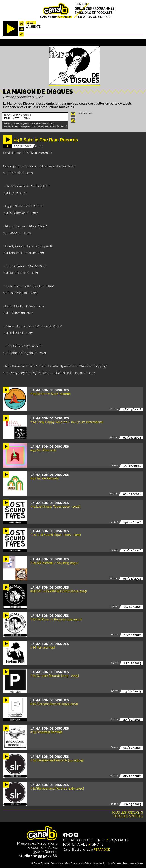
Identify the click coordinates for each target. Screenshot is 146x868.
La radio (82, 4)
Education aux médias (93, 17)
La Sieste (33, 27)
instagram (85, 113)
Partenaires (75, 844)
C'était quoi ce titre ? (84, 840)
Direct (31, 23)
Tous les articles (128, 816)
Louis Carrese (113, 863)
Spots (98, 844)
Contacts (119, 840)
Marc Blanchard (74, 863)
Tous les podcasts (127, 812)
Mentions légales (133, 863)
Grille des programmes (95, 8)
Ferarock (102, 850)
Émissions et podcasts (94, 13)
